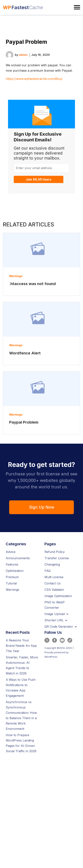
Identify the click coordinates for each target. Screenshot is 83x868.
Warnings (16, 276)
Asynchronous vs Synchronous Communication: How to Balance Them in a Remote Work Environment (21, 715)
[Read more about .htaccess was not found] (41, 250)
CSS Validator (54, 590)
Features (12, 564)
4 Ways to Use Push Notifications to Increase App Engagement (21, 688)
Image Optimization (58, 596)
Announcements (18, 558)
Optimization (15, 571)
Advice (11, 552)
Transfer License (57, 558)
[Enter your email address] (42, 168)
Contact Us (53, 583)
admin (23, 55)
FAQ (48, 571)
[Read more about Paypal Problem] (41, 389)
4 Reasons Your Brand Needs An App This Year (21, 646)
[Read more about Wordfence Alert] (41, 319)
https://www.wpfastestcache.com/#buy (34, 79)
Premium (12, 577)
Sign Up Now (42, 507)
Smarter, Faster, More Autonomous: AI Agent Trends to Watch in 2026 (22, 665)
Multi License (54, 577)
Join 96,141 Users (38, 179)
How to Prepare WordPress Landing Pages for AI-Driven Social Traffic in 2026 (21, 743)
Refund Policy (55, 552)
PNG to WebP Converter (55, 605)
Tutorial (11, 583)
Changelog (52, 564)
